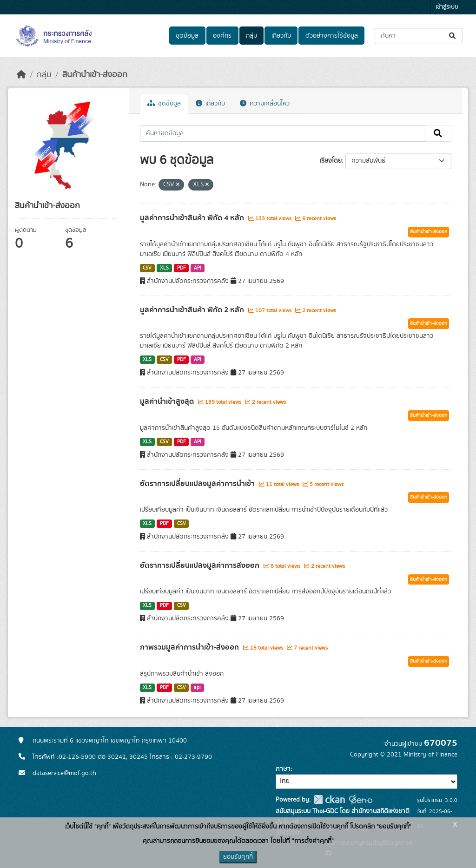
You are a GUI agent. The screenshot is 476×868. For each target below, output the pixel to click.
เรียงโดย (331, 161)
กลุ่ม (251, 36)
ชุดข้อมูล (187, 36)
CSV (147, 268)
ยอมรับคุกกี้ (238, 857)
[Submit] (453, 36)
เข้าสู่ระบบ (447, 7)
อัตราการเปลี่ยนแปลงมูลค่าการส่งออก (201, 566)
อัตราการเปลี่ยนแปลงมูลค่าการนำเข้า (198, 484)
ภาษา (283, 769)
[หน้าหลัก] (21, 75)
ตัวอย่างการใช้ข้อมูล (332, 36)
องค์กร (222, 36)
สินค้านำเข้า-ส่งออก (95, 75)
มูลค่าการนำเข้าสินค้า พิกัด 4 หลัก (193, 218)
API (198, 268)
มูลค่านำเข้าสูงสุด (168, 401)
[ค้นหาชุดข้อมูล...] (419, 36)
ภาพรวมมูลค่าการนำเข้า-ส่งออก (190, 647)
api (197, 688)
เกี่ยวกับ (281, 36)
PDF (182, 268)
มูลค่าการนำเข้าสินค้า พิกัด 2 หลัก (193, 310)
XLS (164, 268)
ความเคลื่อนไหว (265, 104)
